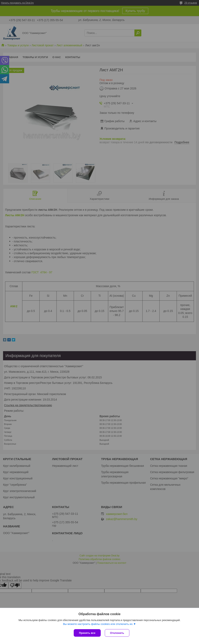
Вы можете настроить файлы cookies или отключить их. (98, 624)
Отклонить (117, 633)
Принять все (87, 633)
